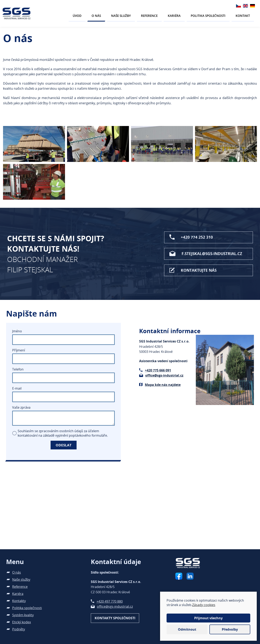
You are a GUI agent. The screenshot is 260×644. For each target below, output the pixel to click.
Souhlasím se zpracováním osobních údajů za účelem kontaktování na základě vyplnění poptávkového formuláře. (63, 433)
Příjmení (19, 350)
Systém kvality (23, 615)
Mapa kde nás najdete (163, 385)
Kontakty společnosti (115, 618)
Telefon (18, 369)
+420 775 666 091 (158, 370)
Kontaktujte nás (199, 270)
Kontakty (19, 601)
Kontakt (243, 16)
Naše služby (121, 16)
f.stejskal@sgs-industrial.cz (212, 254)
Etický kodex (22, 622)
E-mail (17, 388)
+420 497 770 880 (110, 601)
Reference (149, 16)
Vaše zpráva (21, 407)
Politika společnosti (208, 16)
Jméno (17, 331)
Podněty (19, 629)
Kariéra (174, 16)
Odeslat (64, 445)
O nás (96, 16)
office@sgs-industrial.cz (164, 375)
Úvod (77, 16)
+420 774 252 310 (197, 237)
